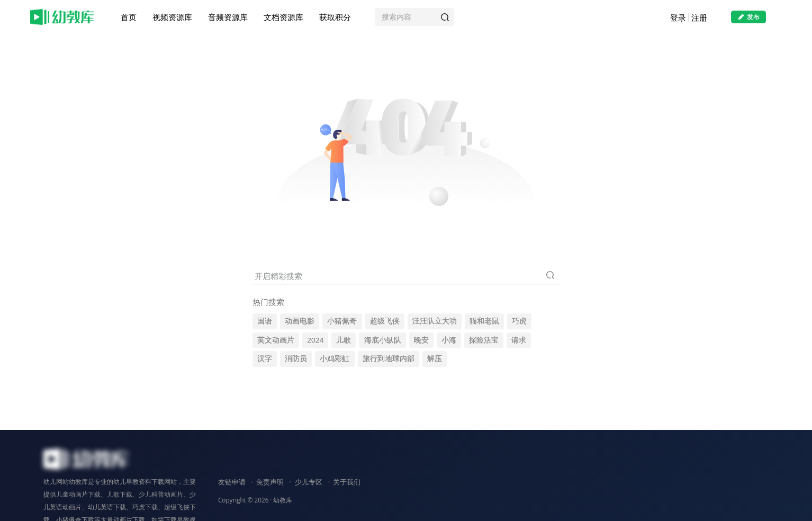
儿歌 (344, 340)
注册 (699, 19)
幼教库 (283, 500)
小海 (449, 340)
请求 (519, 340)
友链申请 (232, 482)
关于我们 (347, 482)
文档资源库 (283, 18)
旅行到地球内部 (389, 358)
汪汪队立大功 (435, 321)
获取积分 (335, 18)
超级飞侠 (385, 321)
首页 (129, 18)
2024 (315, 340)
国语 (265, 321)
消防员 (296, 358)
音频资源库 (228, 18)
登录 (678, 19)
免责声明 (270, 482)
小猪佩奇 (342, 321)
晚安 (421, 340)
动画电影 (300, 321)
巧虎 (519, 321)
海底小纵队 (383, 340)
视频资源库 (172, 18)
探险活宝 (484, 340)
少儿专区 (309, 482)
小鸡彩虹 (335, 358)
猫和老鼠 (484, 321)
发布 (748, 18)
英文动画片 (276, 340)
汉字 (265, 358)
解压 (435, 358)
